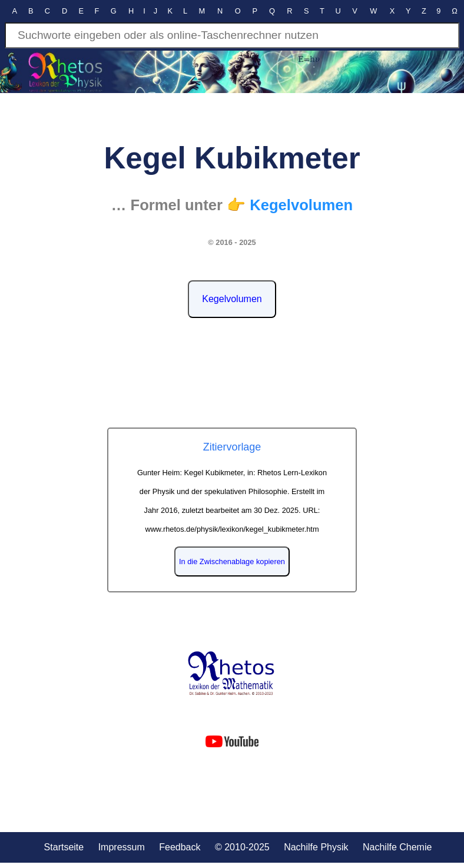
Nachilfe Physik (316, 847)
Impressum (122, 847)
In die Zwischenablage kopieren (232, 561)
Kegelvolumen (232, 299)
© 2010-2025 (242, 847)
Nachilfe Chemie (397, 847)
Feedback (180, 847)
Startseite (64, 847)
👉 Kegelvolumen (290, 205)
